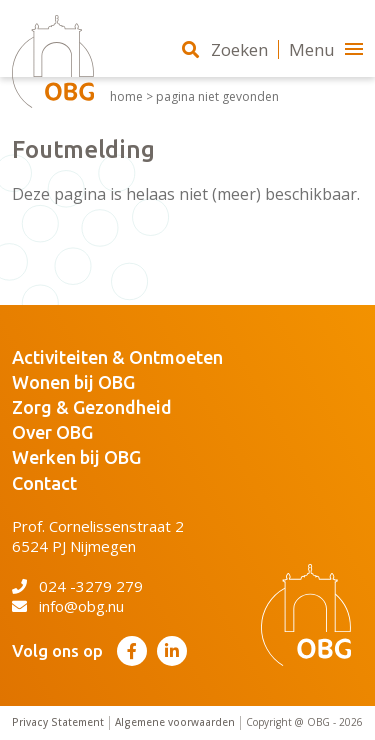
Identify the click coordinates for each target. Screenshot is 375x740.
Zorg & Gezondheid (92, 407)
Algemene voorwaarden (175, 722)
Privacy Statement (58, 722)
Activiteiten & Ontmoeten (117, 357)
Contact (44, 483)
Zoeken (225, 49)
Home (126, 97)
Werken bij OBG (76, 457)
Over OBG (52, 432)
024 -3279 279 (77, 586)
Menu (326, 49)
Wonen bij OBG (73, 382)
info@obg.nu (68, 606)
